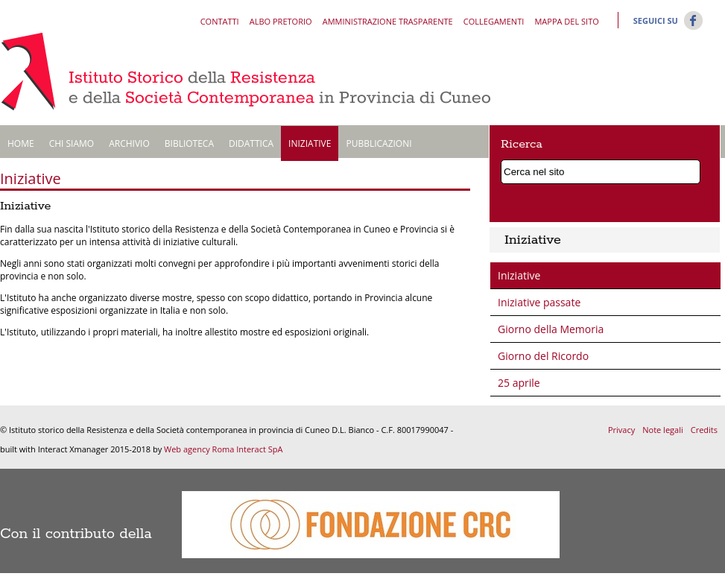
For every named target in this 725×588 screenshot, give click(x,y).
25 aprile (519, 383)
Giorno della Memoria (551, 329)
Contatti (220, 21)
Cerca (692, 170)
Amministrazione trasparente (388, 21)
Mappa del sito (566, 21)
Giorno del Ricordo (543, 356)
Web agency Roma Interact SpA (223, 449)
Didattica (251, 143)
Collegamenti (494, 21)
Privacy (621, 430)
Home (21, 143)
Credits (704, 430)
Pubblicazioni (379, 143)
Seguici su (656, 20)
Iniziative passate (539, 302)
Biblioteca (189, 143)
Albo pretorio (281, 21)
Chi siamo (72, 143)
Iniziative (310, 143)
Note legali (662, 430)
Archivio (129, 143)
